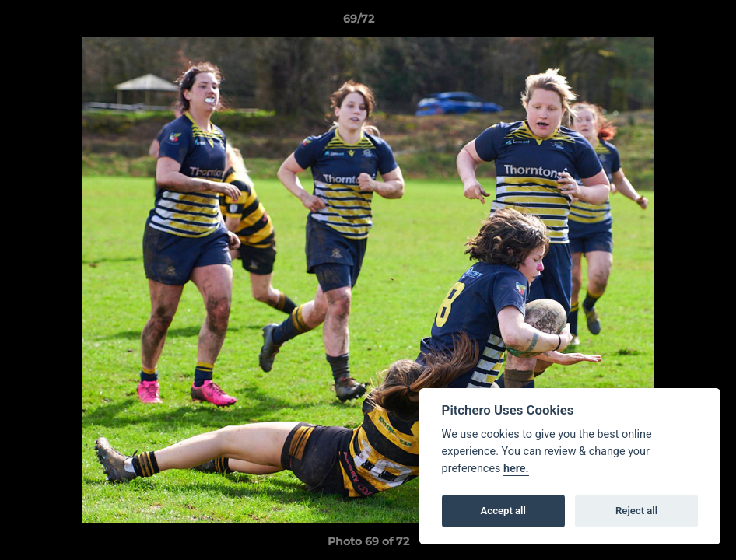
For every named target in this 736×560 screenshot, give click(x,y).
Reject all (636, 511)
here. (516, 469)
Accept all (503, 511)
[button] (671, 23)
